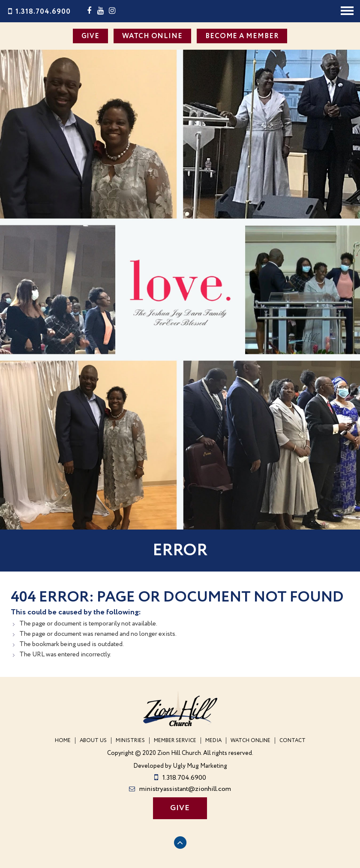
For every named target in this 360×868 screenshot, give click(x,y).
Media (213, 741)
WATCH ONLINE (152, 36)
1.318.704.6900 (39, 12)
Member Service (175, 741)
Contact (292, 741)
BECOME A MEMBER (242, 36)
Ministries (130, 741)
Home (63, 741)
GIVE (91, 36)
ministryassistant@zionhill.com (180, 789)
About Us (93, 741)
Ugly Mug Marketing (200, 766)
